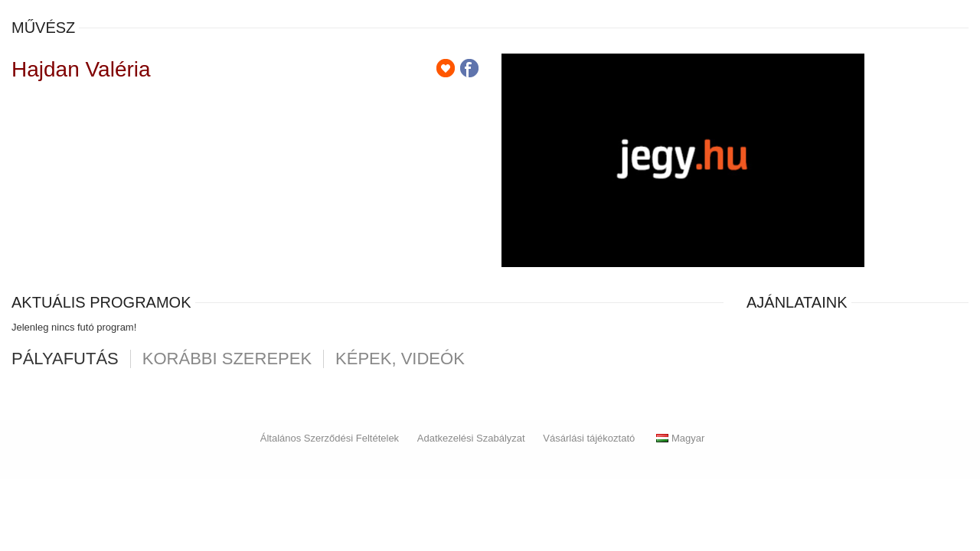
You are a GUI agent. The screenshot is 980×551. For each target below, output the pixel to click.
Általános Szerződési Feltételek (330, 438)
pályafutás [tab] (65, 359)
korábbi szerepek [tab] (227, 359)
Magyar (680, 438)
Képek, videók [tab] (400, 359)
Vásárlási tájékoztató (589, 438)
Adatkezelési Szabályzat (471, 438)
